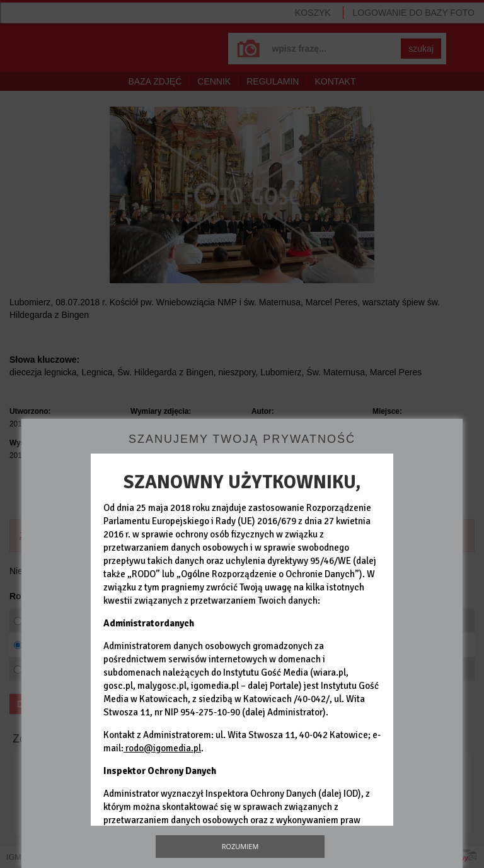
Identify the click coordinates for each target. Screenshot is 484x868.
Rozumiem (240, 846)
